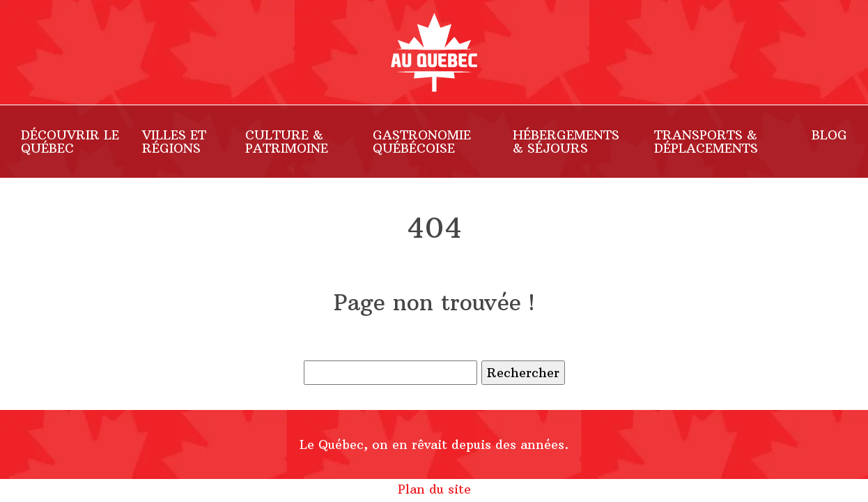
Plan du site (434, 489)
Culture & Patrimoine (287, 142)
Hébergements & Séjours (566, 142)
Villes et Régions (174, 142)
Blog (829, 135)
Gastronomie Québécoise (422, 142)
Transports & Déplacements (706, 142)
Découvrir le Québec (70, 142)
